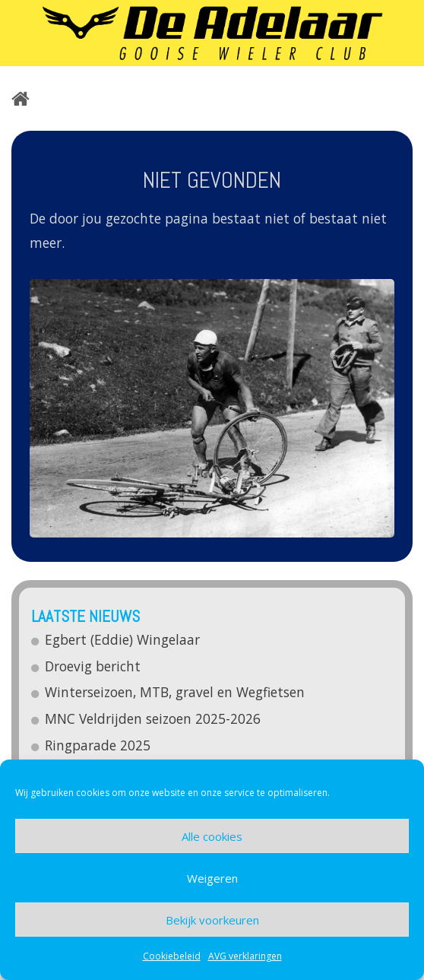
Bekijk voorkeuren (212, 920)
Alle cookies (212, 836)
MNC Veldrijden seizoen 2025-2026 (153, 718)
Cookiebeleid (172, 956)
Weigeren (212, 878)
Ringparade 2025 (98, 745)
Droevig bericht (93, 666)
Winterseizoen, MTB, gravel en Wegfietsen (176, 692)
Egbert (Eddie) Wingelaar (123, 639)
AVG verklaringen (245, 956)
